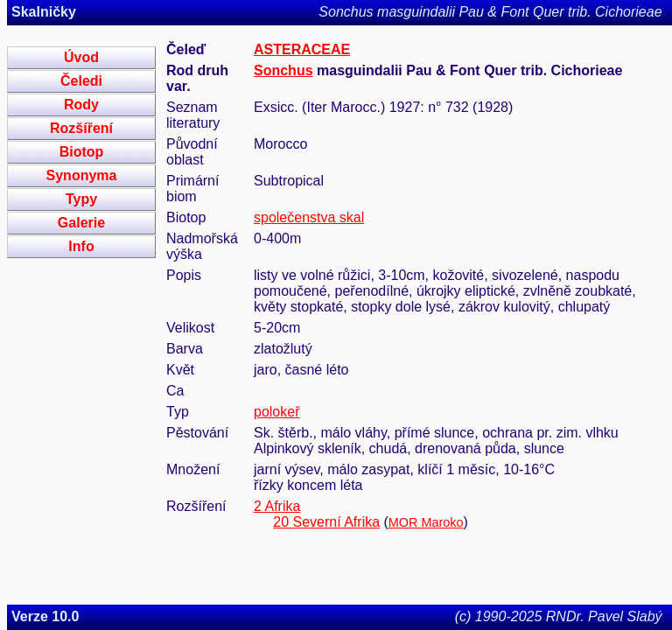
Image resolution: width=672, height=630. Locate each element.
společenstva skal (309, 217)
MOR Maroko (426, 522)
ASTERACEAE (302, 49)
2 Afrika (277, 506)
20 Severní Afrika (326, 522)
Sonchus (283, 70)
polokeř (276, 412)
